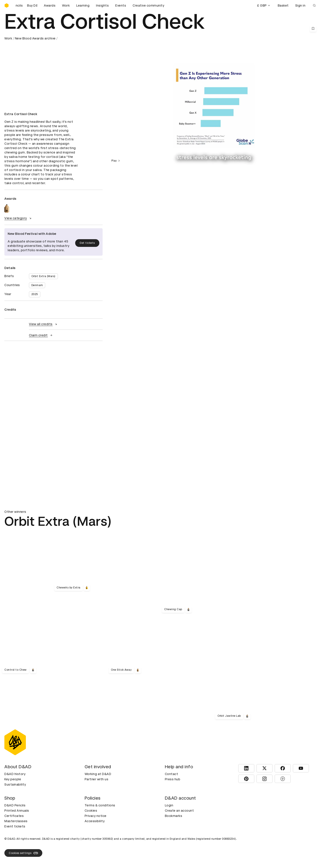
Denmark (37, 285)
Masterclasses (16, 821)
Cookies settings (23, 853)
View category (18, 218)
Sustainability (15, 784)
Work (66, 5)
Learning (83, 5)
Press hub (173, 779)
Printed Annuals (17, 811)
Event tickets (15, 826)
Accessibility (95, 821)
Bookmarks (174, 816)
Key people (13, 779)
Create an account (179, 811)
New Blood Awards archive (35, 38)
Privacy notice (96, 816)
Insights (102, 5)
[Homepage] (7, 5)
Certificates (14, 816)
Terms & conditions (100, 805)
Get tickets (87, 243)
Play (116, 161)
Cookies (91, 811)
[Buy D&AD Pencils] (26, 5)
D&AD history (15, 774)
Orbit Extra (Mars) (43, 276)
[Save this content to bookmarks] (313, 29)
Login (169, 805)
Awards (50, 5)
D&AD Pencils (15, 805)
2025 (35, 294)
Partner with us (97, 779)
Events (121, 5)
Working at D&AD (98, 774)
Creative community (148, 5)
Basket (283, 5)
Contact (172, 774)
